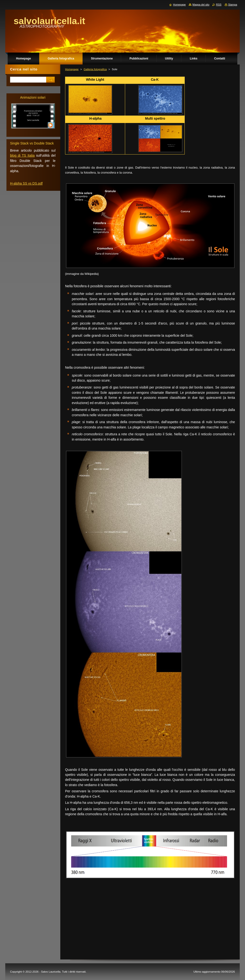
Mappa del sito (201, 5)
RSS (219, 5)
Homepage (72, 69)
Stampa (233, 5)
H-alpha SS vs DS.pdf (26, 183)
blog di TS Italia (22, 155)
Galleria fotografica (95, 69)
